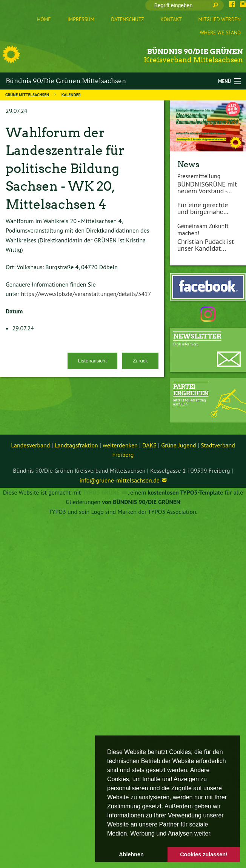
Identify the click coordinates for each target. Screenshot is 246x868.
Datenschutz (127, 19)
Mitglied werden (220, 19)
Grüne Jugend (178, 445)
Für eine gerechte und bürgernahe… (203, 208)
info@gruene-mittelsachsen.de (120, 480)
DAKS (149, 445)
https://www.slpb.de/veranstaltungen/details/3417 (86, 294)
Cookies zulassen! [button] (204, 854)
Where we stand (220, 32)
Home (44, 19)
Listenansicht (92, 361)
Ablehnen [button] (131, 854)
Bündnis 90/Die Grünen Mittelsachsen (66, 81)
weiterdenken (120, 445)
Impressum (81, 19)
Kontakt (171, 19)
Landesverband (30, 445)
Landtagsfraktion (76, 445)
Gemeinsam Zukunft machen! (203, 229)
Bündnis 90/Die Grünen (195, 52)
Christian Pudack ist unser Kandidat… (206, 245)
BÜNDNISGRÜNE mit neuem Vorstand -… (207, 187)
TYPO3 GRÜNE (101, 492)
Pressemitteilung (199, 176)
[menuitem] (44, 20)
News (188, 164)
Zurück (140, 361)
